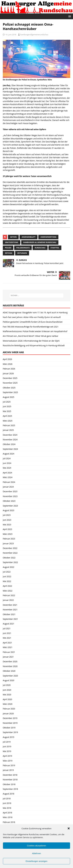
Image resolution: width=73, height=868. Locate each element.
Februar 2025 (9, 425)
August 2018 (8, 794)
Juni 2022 (7, 576)
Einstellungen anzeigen (36, 861)
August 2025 (8, 397)
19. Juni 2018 (11, 35)
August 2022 (8, 567)
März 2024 (8, 477)
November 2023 (10, 496)
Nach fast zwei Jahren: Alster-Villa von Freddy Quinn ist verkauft (32, 317)
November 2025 (10, 383)
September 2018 (10, 789)
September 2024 (10, 449)
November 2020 (10, 666)
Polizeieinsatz (23, 248)
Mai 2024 (7, 468)
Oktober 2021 (9, 614)
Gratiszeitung (12, 242)
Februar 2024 (9, 482)
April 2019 (7, 756)
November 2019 (10, 723)
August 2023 (8, 510)
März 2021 (8, 647)
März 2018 (8, 817)
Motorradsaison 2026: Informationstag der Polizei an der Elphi (31, 341)
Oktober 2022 (9, 558)
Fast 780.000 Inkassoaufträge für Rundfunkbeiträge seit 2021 (31, 327)
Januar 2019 (8, 770)
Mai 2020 (7, 695)
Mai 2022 (7, 581)
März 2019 (8, 761)
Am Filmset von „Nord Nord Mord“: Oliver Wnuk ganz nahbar (31, 336)
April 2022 (7, 586)
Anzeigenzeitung (48, 237)
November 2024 (10, 440)
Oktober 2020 (9, 671)
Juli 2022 (7, 572)
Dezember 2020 (10, 661)
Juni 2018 (7, 803)
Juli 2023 (7, 515)
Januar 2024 (8, 487)
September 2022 (10, 562)
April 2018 (7, 813)
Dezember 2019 (10, 718)
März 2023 (8, 534)
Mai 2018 (7, 808)
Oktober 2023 (9, 501)
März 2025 (8, 421)
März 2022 (8, 591)
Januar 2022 (8, 600)
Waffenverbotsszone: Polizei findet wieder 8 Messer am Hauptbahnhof (35, 331)
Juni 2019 (7, 746)
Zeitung (9, 253)
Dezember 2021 (10, 605)
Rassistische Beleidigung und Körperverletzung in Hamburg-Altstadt (34, 345)
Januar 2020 (8, 713)
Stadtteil (55, 248)
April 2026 (7, 359)
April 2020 (7, 699)
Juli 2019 (7, 742)
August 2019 (8, 737)
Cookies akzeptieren (36, 846)
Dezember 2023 (10, 491)
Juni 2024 (7, 463)
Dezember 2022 (10, 548)
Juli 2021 (7, 628)
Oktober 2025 (9, 388)
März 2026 (8, 364)
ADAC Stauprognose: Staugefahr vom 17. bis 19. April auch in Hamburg (35, 313)
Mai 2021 (7, 638)
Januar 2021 (8, 657)
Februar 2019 (9, 765)
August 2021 (8, 624)
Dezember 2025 (10, 378)
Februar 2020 (9, 709)
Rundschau (40, 248)
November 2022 (10, 553)
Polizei (8, 248)
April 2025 (7, 416)
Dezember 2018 (10, 775)
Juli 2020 (7, 685)
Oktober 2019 (9, 728)
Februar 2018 (9, 822)
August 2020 (8, 680)
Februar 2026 (9, 369)
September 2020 (10, 676)
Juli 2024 (7, 458)
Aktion (13, 237)
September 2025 (10, 392)
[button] (69, 828)
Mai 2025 (7, 411)
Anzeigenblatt (28, 237)
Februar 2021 (9, 652)
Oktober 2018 (9, 784)
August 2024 (8, 454)
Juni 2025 (7, 406)
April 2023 (7, 529)
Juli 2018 (7, 798)
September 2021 (10, 619)
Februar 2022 (9, 595)
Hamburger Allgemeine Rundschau (40, 242)
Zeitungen (22, 253)
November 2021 (10, 610)
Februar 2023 (9, 539)
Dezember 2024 (10, 435)
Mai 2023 (7, 525)
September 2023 (10, 506)
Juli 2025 (7, 402)
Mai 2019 (7, 751)
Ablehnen (36, 853)
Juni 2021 (7, 633)
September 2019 (10, 732)
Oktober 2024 (9, 444)
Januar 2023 (8, 543)
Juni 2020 (7, 690)
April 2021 (7, 643)
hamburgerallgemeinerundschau (34, 35)
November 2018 (10, 780)
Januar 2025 (8, 430)
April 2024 (7, 473)
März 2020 (8, 704)
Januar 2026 (8, 373)
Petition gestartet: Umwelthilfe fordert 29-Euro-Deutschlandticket (33, 322)
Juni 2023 (7, 520)
